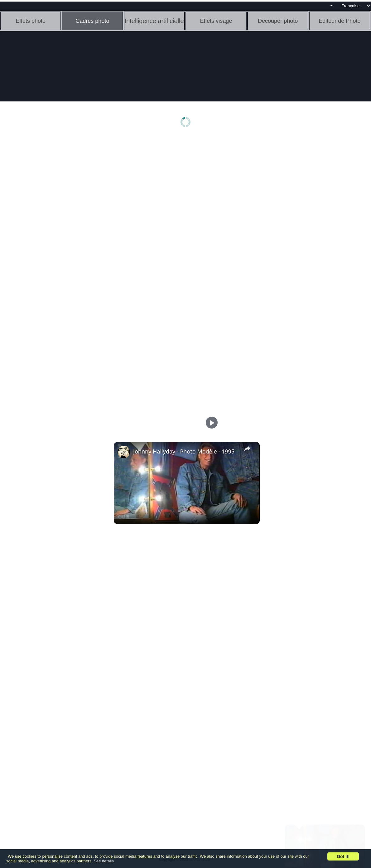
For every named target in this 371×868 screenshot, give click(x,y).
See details (104, 861)
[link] (124, 452)
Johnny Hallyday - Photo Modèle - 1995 (184, 451)
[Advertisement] (48, 236)
